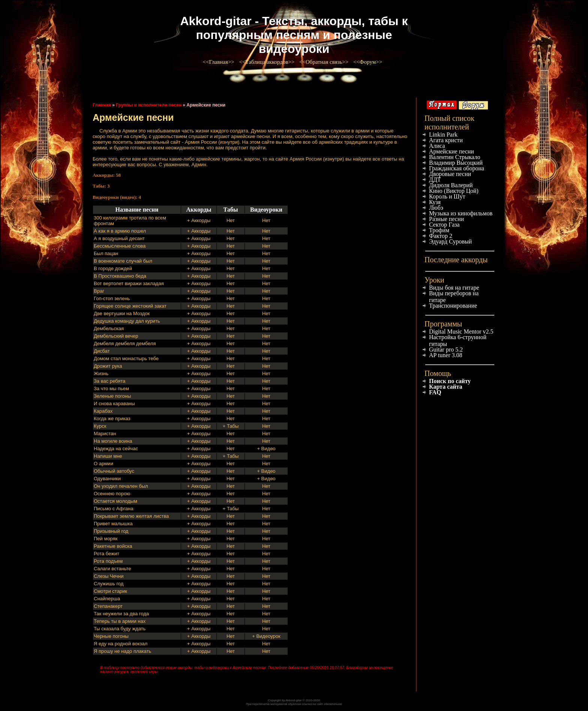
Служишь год (109, 584)
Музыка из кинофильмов (461, 213)
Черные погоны (111, 636)
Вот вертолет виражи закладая (129, 283)
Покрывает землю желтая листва (131, 516)
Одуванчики (107, 479)
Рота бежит (106, 554)
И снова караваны (114, 404)
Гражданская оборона (457, 168)
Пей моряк (106, 539)
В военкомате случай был (123, 261)
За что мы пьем (111, 389)
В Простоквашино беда (120, 276)
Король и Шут (447, 196)
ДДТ (435, 180)
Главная (102, 105)
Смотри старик (110, 591)
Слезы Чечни (109, 576)
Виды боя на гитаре (454, 288)
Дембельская (109, 328)
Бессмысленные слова (120, 246)
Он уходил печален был (121, 486)
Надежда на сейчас (116, 449)
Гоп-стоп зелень (112, 298)
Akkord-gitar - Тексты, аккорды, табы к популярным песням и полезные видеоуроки (294, 35)
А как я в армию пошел (120, 231)
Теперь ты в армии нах (120, 621)
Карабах (103, 411)
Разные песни (446, 219)
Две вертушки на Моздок (122, 313)
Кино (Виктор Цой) (454, 191)
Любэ (436, 208)
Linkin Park (443, 135)
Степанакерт (108, 606)
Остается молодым (115, 501)
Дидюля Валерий (451, 185)
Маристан (105, 434)
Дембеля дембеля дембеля (125, 343)
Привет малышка (113, 524)
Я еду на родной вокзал (121, 644)
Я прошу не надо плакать (122, 651)
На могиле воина (113, 441)
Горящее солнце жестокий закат (130, 306)
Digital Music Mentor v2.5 (461, 331)
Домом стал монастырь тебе (126, 359)
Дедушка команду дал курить (127, 321)
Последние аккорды (456, 260)
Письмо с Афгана (113, 509)
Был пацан (106, 253)
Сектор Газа (444, 225)
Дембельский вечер (116, 336)
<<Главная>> (219, 62)
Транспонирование (453, 306)
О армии (103, 464)
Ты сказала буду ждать (120, 629)
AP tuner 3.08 (446, 355)
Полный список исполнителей (449, 123)
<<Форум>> (368, 62)
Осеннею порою (112, 494)
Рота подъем (108, 561)
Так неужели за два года (121, 614)
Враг (99, 291)
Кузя (435, 202)
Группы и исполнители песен (149, 105)
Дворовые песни (450, 174)
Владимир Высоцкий (456, 163)
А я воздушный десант (119, 238)
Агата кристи (446, 140)
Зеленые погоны (112, 396)
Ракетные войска (113, 546)
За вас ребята (109, 381)
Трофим (439, 230)
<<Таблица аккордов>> (267, 62)
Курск (100, 426)
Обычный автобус (114, 471)
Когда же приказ (112, 419)
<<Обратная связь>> (325, 62)
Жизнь (101, 374)
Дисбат (102, 351)
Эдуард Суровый (450, 241)
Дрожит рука (108, 366)
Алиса (437, 146)
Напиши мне (108, 456)
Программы (443, 324)
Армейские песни (451, 151)
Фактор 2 (441, 236)
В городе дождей (113, 268)
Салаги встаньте (112, 569)
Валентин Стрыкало (455, 157)
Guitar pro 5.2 (446, 349)
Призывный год (111, 531)
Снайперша (107, 599)
